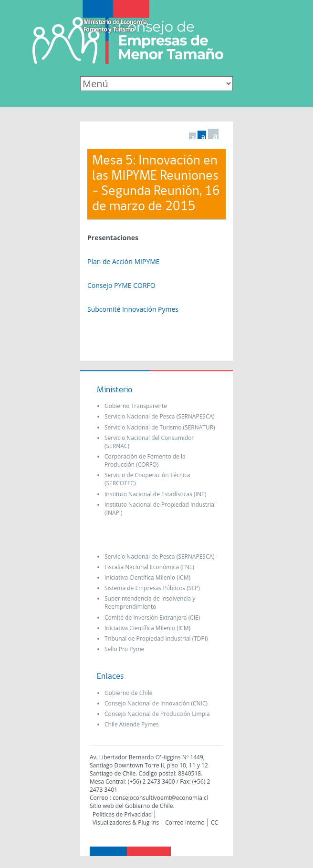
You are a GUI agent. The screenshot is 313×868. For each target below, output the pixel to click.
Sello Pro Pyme (124, 649)
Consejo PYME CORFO (121, 285)
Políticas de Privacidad (122, 814)
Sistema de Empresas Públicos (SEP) (152, 588)
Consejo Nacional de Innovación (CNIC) (156, 703)
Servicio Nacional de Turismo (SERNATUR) (160, 427)
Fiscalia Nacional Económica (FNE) (149, 567)
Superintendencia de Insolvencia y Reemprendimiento (150, 602)
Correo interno (185, 822)
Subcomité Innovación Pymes (133, 309)
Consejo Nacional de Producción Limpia (157, 714)
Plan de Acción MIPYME (124, 261)
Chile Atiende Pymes (132, 724)
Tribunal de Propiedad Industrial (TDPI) (156, 638)
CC (214, 822)
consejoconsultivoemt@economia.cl (160, 798)
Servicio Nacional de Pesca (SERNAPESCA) (160, 416)
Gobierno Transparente (136, 406)
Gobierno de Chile (129, 693)
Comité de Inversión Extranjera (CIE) (152, 618)
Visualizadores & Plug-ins (126, 822)
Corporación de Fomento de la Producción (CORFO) (145, 460)
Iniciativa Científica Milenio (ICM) (147, 577)
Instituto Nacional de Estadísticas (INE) (155, 494)
